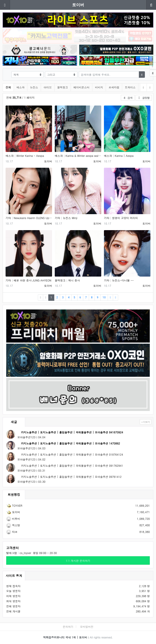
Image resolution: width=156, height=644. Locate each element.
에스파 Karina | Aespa (119, 156)
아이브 (48, 87)
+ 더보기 (146, 422)
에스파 (20, 87)
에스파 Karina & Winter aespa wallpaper (78, 156)
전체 (8, 87)
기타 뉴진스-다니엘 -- (119, 280)
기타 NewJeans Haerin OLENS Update (29, 218)
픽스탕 (13, 525)
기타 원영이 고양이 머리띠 (121, 218)
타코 (12, 532)
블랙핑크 (63, 87)
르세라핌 (114, 87)
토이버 (78, 5)
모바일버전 (87, 627)
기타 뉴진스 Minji (66, 218)
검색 (128, 98)
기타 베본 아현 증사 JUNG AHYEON (28, 280)
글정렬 (145, 98)
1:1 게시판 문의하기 (78, 561)
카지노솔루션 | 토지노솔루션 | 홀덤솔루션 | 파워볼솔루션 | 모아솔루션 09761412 (69, 477)
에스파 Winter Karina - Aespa (25, 156)
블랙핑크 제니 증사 (67, 280)
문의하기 (68, 627)
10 (104, 297)
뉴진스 (34, 87)
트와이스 (130, 87)
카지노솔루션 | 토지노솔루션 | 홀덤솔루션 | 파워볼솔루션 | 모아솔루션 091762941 (70, 466)
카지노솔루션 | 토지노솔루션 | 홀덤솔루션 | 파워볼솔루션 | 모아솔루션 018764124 (70, 454)
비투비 (13, 519)
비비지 (99, 87)
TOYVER (14, 505)
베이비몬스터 (81, 87)
